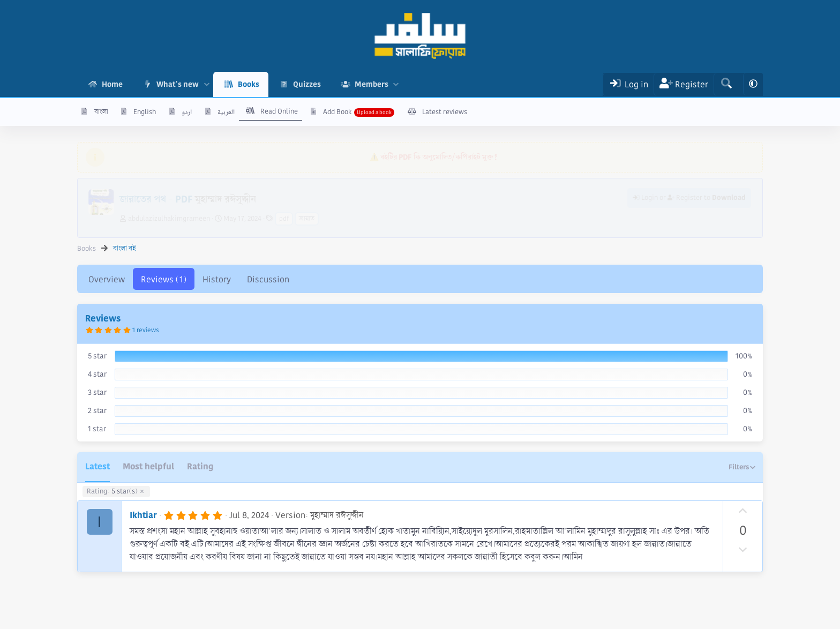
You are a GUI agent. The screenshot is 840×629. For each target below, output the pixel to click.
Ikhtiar (143, 515)
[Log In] (628, 84)
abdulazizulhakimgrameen (169, 219)
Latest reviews (445, 112)
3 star (97, 392)
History (217, 279)
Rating (200, 466)
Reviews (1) (164, 279)
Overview (107, 279)
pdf (284, 219)
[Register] (684, 84)
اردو (187, 112)
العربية (226, 112)
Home (112, 84)
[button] (207, 84)
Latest (97, 466)
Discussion (268, 279)
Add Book (337, 112)
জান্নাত (307, 219)
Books (249, 84)
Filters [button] (739, 467)
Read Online (279, 111)
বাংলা (101, 112)
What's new (178, 84)
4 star (97, 374)
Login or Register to (689, 198)
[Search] (726, 84)
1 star (97, 429)
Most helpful (148, 466)
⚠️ (434, 157)
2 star (97, 410)
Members (372, 84)
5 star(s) (112, 492)
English (145, 112)
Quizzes (307, 84)
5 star (97, 356)
